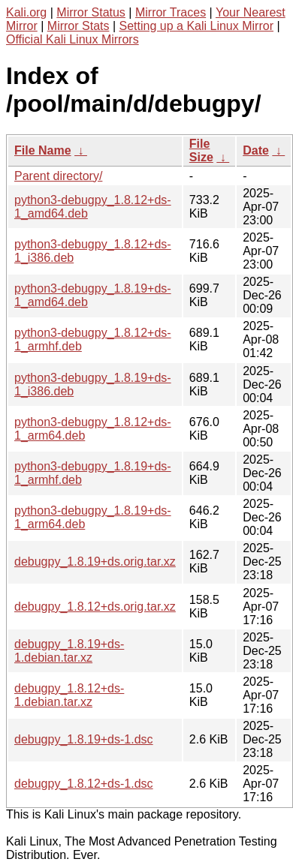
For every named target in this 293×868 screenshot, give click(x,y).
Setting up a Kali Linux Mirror (196, 26)
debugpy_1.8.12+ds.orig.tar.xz (95, 607)
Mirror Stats (79, 26)
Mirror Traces (171, 12)
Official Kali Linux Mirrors (72, 39)
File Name (43, 150)
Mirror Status (91, 12)
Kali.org (26, 12)
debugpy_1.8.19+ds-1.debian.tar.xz (69, 651)
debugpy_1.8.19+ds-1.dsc (84, 739)
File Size (201, 150)
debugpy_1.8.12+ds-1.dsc (84, 784)
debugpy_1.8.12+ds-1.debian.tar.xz (69, 695)
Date (256, 150)
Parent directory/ (58, 176)
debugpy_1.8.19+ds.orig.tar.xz (95, 562)
